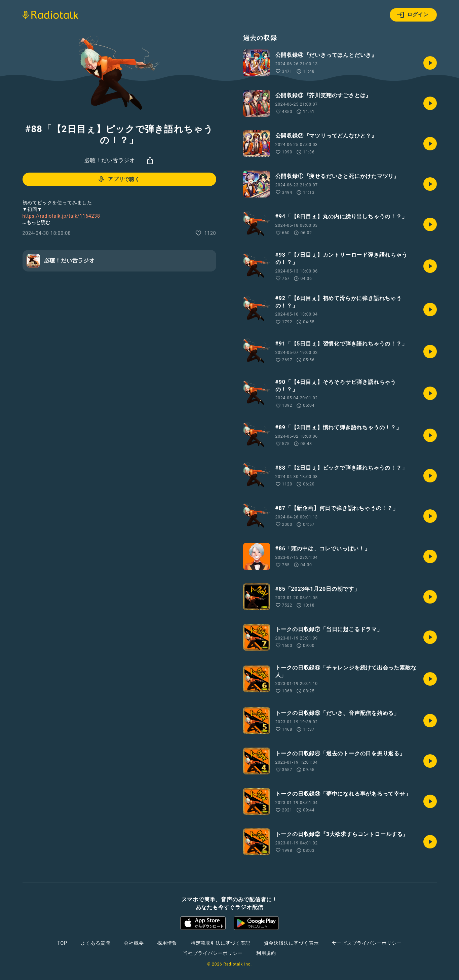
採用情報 (167, 943)
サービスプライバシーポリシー (367, 943)
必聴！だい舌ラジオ (110, 160)
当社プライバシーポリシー (213, 953)
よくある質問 (96, 943)
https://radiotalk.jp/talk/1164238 (61, 216)
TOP (62, 943)
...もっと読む (36, 222)
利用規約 (266, 953)
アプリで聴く (119, 179)
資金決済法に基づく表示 (291, 943)
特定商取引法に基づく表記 (221, 943)
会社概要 (134, 943)
